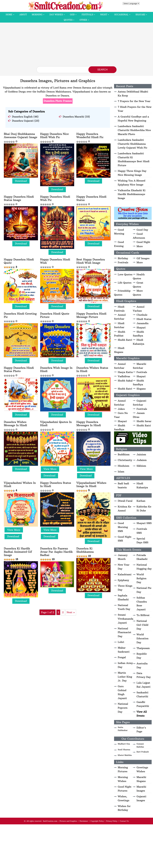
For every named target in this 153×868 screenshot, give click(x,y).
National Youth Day (124, 607)
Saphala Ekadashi (123, 597)
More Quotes (138, 293)
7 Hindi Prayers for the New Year (135, 109)
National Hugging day (144, 567)
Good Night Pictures (125, 789)
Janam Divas (139, 415)
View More (50, 469)
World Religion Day (142, 578)
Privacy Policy (112, 821)
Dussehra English (22, 117)
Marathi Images (141, 789)
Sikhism (141, 466)
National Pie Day (144, 590)
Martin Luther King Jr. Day (125, 677)
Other (83, 20)
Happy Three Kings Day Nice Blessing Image (132, 173)
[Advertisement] (76, 46)
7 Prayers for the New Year (134, 101)
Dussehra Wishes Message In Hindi (15, 424)
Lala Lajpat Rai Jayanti (144, 685)
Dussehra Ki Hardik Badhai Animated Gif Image (18, 552)
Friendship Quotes (122, 293)
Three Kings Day (125, 588)
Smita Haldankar (123, 729)
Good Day (142, 230)
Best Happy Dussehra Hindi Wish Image (91, 261)
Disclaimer (84, 821)
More (140, 246)
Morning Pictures (123, 769)
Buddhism (124, 454)
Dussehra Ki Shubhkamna (85, 550)
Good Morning (119, 232)
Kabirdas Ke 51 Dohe (144, 509)
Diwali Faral (125, 501)
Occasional (121, 15)
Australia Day (142, 665)
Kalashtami (125, 574)
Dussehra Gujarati (23, 121)
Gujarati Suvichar (140, 403)
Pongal (122, 657)
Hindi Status (144, 319)
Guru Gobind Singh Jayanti (122, 692)
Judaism (142, 460)
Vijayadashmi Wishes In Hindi (20, 484)
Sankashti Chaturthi (143, 694)
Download (21, 181)
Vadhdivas (124, 376)
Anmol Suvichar (120, 317)
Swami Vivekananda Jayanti (125, 619)
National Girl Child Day (142, 625)
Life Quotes (125, 283)
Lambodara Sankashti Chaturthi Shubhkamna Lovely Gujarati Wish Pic (133, 144)
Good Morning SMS (123, 527)
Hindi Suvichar (119, 325)
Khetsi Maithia (125, 755)
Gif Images (143, 258)
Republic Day (142, 656)
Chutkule (142, 315)
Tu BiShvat (143, 615)
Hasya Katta (125, 372)
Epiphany (123, 580)
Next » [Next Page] (71, 612)
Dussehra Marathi (73, 117)
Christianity (125, 460)
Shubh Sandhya (138, 334)
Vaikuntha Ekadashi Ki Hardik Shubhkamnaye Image (132, 194)
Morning (37, 15)
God (72, 15)
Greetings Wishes (142, 769)
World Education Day (143, 638)
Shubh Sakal (125, 381)
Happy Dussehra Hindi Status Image (19, 198)
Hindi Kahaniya (139, 342)
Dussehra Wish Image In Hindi (56, 369)
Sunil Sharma (124, 750)
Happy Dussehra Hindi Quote (19, 261)
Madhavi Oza (124, 744)
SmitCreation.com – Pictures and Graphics (60, 821)
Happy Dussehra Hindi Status (91, 198)
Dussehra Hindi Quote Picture (55, 315)
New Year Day (124, 567)
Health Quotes (139, 276)
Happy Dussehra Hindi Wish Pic (55, 198)
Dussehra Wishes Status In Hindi (92, 369)
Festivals (87, 15)
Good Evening (119, 244)
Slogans (141, 389)
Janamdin (143, 323)
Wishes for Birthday (124, 808)
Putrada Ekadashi (142, 557)
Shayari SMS (144, 523)
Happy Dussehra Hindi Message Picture (91, 315)
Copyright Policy (97, 821)
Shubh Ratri (125, 340)
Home (9, 15)
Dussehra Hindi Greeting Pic (20, 315)
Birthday (123, 258)
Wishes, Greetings (123, 798)
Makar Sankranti (124, 650)
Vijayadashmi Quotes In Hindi (56, 424)
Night (104, 15)
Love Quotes (125, 274)
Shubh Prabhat (120, 334)
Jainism (141, 454)
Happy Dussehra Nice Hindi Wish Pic (55, 136)
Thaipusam (143, 648)
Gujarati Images (141, 798)
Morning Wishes (123, 779)
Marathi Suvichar (140, 366)
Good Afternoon (139, 236)
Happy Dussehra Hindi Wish (55, 261)
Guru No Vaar (121, 415)
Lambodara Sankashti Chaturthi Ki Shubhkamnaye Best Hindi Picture (134, 159)
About (23, 15)
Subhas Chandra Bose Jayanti (142, 604)
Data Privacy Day (144, 675)
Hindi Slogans (119, 350)
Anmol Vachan (139, 309)
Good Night (143, 242)
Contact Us (124, 821)
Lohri (121, 642)
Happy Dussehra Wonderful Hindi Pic (90, 136)
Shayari (140, 15)
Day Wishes (56, 15)
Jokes (121, 409)
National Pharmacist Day (125, 632)
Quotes (68, 20)
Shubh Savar (144, 421)
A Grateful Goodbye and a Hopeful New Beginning (133, 119)
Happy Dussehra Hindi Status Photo (19, 369)
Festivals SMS (142, 531)
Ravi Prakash (143, 752)
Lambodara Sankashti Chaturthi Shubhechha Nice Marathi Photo (134, 130)
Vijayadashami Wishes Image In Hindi (91, 484)
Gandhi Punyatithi (143, 704)
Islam (121, 472)
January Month (123, 557)
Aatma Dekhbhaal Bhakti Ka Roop (133, 94)
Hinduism (123, 466)
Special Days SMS (142, 541)
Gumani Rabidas (140, 745)
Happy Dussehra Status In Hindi (56, 484)
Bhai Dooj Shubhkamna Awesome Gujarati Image (21, 136)
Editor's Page (141, 730)
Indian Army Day (125, 665)
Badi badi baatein (123, 485)
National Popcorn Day (123, 708)
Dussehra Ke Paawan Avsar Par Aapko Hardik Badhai (56, 552)
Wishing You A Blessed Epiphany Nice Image (131, 183)
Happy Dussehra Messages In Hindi (89, 424)
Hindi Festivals (119, 309)
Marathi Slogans (141, 779)
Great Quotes (138, 285)
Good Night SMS (125, 539)
